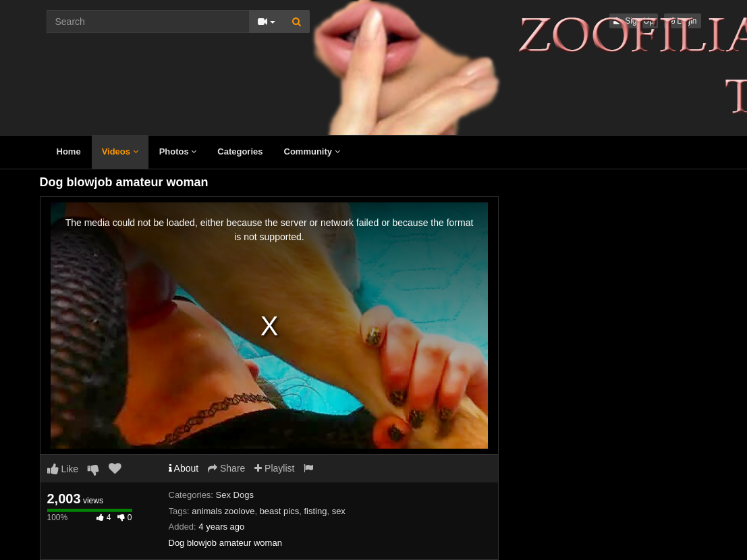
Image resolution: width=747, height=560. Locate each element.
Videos (120, 151)
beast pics (280, 511)
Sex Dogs (235, 495)
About (184, 468)
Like (63, 469)
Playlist (274, 468)
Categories (240, 151)
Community (312, 151)
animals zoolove (223, 511)
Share (226, 468)
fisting (315, 511)
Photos (178, 151)
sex (339, 511)
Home (69, 151)
